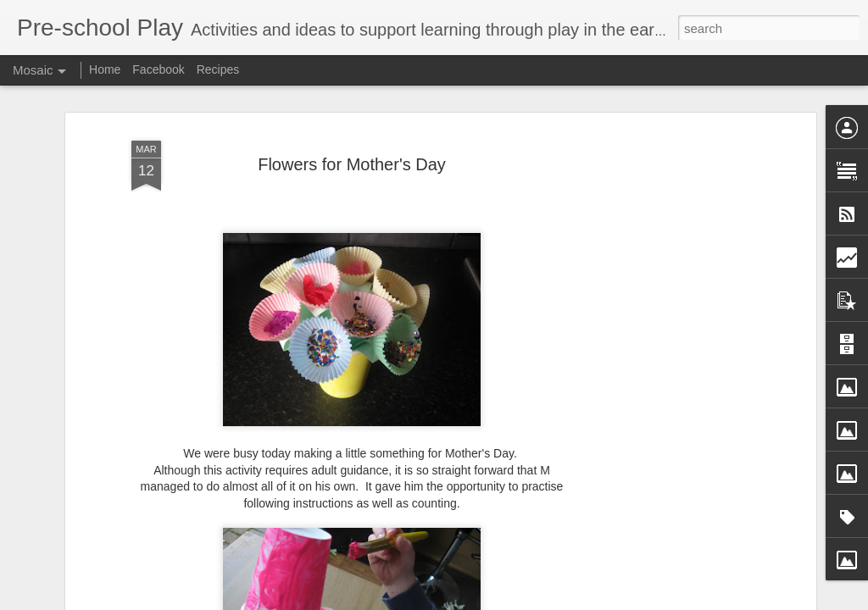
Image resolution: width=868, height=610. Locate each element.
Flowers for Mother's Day (352, 164)
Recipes (218, 69)
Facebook (158, 69)
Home (105, 69)
